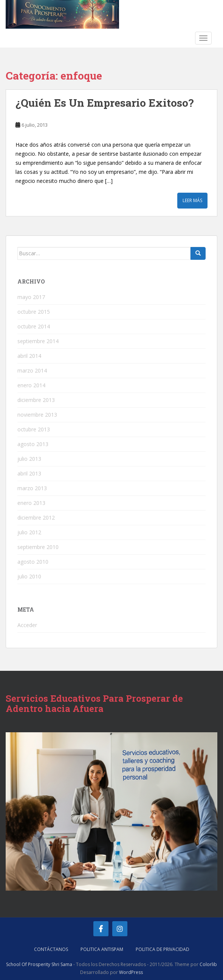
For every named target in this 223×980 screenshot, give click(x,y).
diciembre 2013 (36, 400)
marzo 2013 (32, 488)
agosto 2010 (33, 562)
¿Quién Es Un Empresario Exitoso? (105, 103)
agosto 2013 (33, 444)
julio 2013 (29, 459)
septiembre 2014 (38, 341)
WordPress (131, 972)
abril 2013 (29, 473)
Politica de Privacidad (163, 949)
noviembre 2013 (37, 415)
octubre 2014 (34, 326)
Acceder (27, 625)
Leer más (192, 200)
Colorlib (208, 964)
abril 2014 (29, 356)
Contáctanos (51, 949)
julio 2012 (29, 532)
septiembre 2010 (38, 547)
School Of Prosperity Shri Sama (39, 964)
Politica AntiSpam (102, 949)
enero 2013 (31, 503)
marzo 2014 (32, 370)
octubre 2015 (34, 312)
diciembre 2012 (36, 518)
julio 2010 (29, 576)
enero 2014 (31, 385)
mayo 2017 (31, 297)
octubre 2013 (34, 429)
